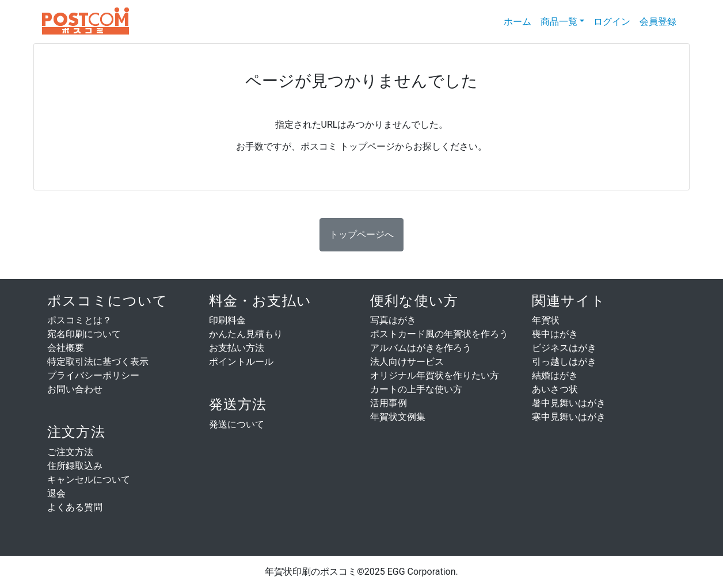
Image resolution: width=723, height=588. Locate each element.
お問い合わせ (75, 389)
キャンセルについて (89, 480)
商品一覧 (559, 22)
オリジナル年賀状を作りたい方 (435, 375)
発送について (237, 424)
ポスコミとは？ (79, 320)
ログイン (612, 22)
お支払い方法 (237, 348)
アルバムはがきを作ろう (421, 348)
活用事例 (389, 403)
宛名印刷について (84, 334)
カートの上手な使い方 (416, 389)
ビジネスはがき (564, 348)
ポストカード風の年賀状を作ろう (439, 334)
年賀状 (546, 320)
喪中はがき (555, 334)
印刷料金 (227, 320)
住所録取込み (75, 466)
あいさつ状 (555, 389)
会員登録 (658, 22)
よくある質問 (75, 507)
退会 (56, 493)
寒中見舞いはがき (569, 417)
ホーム (520, 21)
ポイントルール (241, 362)
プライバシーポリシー (93, 375)
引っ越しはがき (564, 362)
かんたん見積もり (246, 334)
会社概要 (66, 348)
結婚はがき (555, 375)
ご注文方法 (70, 452)
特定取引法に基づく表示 (98, 362)
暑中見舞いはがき (569, 403)
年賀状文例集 (398, 417)
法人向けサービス (407, 362)
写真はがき (393, 320)
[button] (361, 235)
